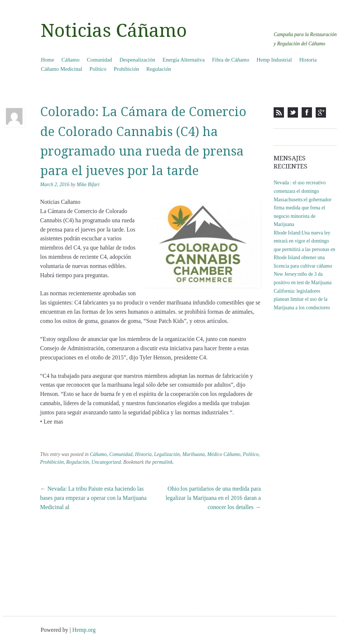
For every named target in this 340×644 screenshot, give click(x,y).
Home (48, 60)
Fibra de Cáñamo (231, 60)
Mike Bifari (88, 185)
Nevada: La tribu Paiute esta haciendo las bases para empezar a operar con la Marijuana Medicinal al (93, 498)
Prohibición (126, 69)
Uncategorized (106, 462)
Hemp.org (84, 630)
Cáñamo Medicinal (62, 69)
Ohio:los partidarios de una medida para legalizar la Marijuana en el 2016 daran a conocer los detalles (213, 498)
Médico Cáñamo (224, 454)
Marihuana (193, 454)
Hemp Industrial (274, 60)
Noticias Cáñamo (114, 31)
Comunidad (100, 60)
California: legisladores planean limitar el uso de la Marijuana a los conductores (302, 299)
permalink (162, 462)
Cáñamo (71, 60)
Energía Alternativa (184, 60)
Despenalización (137, 60)
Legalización (167, 454)
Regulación (159, 69)
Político (98, 69)
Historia (308, 60)
